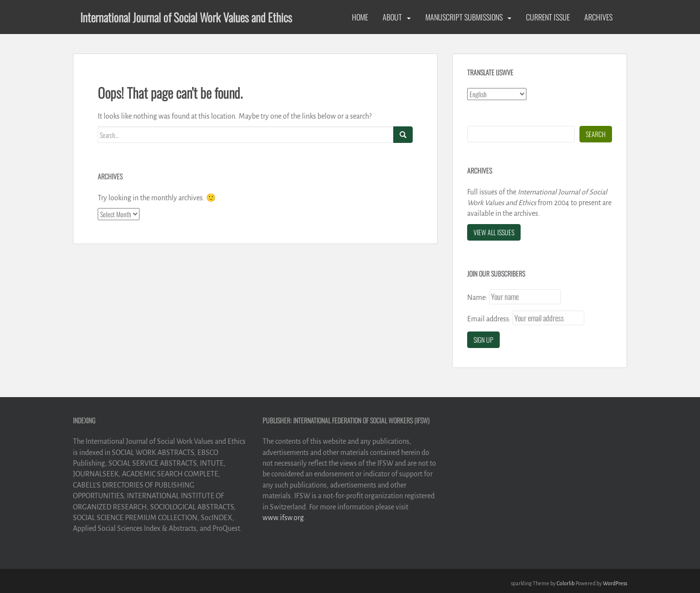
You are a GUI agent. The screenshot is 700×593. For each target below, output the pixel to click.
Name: (477, 297)
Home (360, 17)
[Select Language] (497, 94)
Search (596, 134)
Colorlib (566, 583)
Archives (598, 17)
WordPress (615, 583)
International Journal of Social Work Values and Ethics (186, 17)
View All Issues (494, 232)
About (392, 17)
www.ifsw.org (283, 518)
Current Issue (548, 17)
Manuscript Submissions (464, 17)
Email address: (489, 319)
